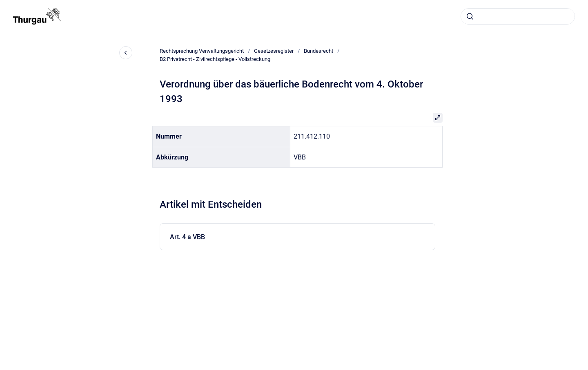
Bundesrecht (318, 51)
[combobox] (518, 16)
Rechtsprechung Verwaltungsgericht (202, 51)
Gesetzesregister (274, 51)
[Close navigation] (126, 53)
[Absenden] (470, 16)
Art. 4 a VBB (187, 237)
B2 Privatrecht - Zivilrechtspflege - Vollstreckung (215, 59)
